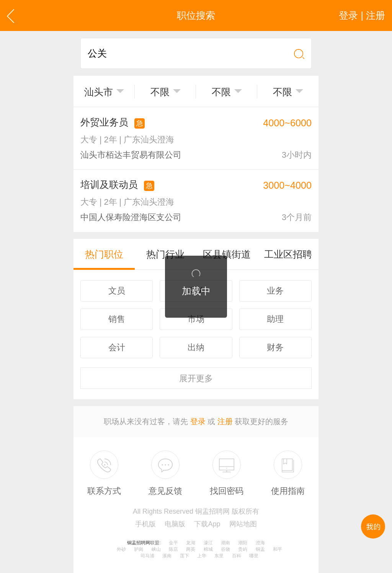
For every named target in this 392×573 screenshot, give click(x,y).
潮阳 (243, 543)
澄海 (260, 543)
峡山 (156, 549)
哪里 (254, 556)
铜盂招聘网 (139, 543)
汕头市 (99, 92)
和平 (278, 549)
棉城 (208, 549)
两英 (191, 549)
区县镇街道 (227, 254)
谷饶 (225, 549)
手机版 (145, 524)
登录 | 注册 (362, 15)
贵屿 (243, 549)
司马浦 (147, 556)
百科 (237, 556)
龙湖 (191, 543)
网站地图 (243, 524)
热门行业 (165, 254)
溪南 (167, 556)
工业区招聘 (288, 254)
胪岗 (139, 549)
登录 (198, 421)
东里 (219, 556)
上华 (202, 556)
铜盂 (260, 549)
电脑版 (175, 524)
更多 (196, 378)
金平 (173, 543)
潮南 (225, 543)
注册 (225, 421)
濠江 (208, 543)
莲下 (185, 556)
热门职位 (104, 254)
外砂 (121, 549)
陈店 (173, 549)
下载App (207, 524)
